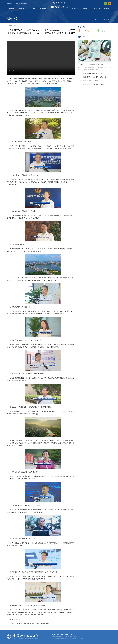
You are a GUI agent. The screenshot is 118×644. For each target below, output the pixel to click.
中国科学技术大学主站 (22, 3)
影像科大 (86, 9)
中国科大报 (96, 9)
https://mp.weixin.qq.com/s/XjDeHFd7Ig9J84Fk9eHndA (34, 624)
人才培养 (32, 9)
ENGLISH (10, 3)
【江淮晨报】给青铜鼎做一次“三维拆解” (94, 73)
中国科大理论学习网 (57, 635)
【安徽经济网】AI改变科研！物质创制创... (95, 77)
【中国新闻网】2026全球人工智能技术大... (95, 84)
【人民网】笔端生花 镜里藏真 (91, 81)
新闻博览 (11, 9)
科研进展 (43, 9)
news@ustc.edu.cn (80, 637)
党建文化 (22, 9)
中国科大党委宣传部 (70, 635)
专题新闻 (107, 9)
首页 (99, 19)
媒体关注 (75, 9)
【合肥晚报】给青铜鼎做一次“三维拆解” (91, 64)
